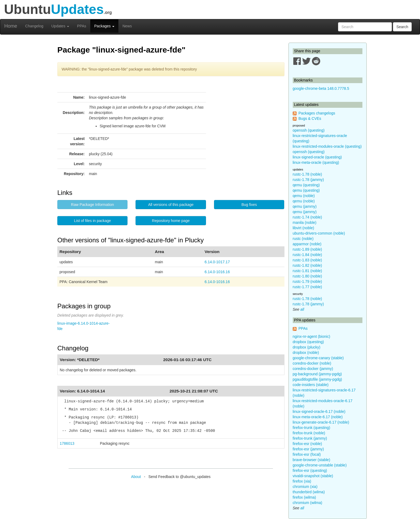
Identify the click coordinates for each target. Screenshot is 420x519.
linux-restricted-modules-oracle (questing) (327, 146)
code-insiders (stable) (311, 385)
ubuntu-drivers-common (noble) (319, 233)
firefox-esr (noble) (307, 444)
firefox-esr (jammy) (308, 449)
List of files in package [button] (92, 221)
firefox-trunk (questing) (312, 428)
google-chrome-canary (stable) (318, 358)
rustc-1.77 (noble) (307, 287)
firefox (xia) (302, 481)
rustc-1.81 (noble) (307, 271)
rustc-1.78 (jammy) (308, 180)
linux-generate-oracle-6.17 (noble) (321, 422)
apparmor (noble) (307, 244)
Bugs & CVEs (310, 118)
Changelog (34, 26)
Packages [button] (104, 26)
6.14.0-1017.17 (217, 262)
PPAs (82, 26)
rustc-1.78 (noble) (307, 174)
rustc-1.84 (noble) (307, 255)
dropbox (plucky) (307, 347)
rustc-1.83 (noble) (307, 260)
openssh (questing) (309, 130)
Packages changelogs (317, 113)
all (302, 309)
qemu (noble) (304, 196)
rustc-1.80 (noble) (307, 276)
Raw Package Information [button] (92, 205)
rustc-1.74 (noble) (307, 217)
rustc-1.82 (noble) (307, 265)
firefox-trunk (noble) (309, 433)
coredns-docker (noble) (312, 363)
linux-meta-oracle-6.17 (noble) (318, 417)
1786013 (67, 443)
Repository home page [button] (171, 221)
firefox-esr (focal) (307, 454)
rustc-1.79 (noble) (307, 281)
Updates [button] (60, 26)
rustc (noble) (303, 239)
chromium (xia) (305, 487)
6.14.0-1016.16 (217, 272)
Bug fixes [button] (249, 205)
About (136, 477)
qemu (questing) (306, 185)
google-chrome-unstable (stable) (320, 465)
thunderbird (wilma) (309, 492)
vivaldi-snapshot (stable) (313, 476)
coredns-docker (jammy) (313, 369)
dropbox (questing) (308, 342)
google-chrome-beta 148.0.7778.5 (321, 88)
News (127, 26)
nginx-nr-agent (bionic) (312, 336)
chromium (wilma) (307, 503)
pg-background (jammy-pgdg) (317, 374)
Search (402, 27)
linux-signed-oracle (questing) (317, 157)
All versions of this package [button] (171, 205)
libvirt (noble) (303, 228)
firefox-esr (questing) (310, 470)
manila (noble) (305, 223)
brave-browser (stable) (312, 460)
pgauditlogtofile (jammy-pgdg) (317, 379)
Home (11, 26)
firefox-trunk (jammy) (310, 438)
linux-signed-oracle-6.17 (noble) (319, 412)
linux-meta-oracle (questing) (316, 162)
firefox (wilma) (304, 497)
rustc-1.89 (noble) (307, 249)
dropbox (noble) (306, 353)
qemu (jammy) (305, 206)
